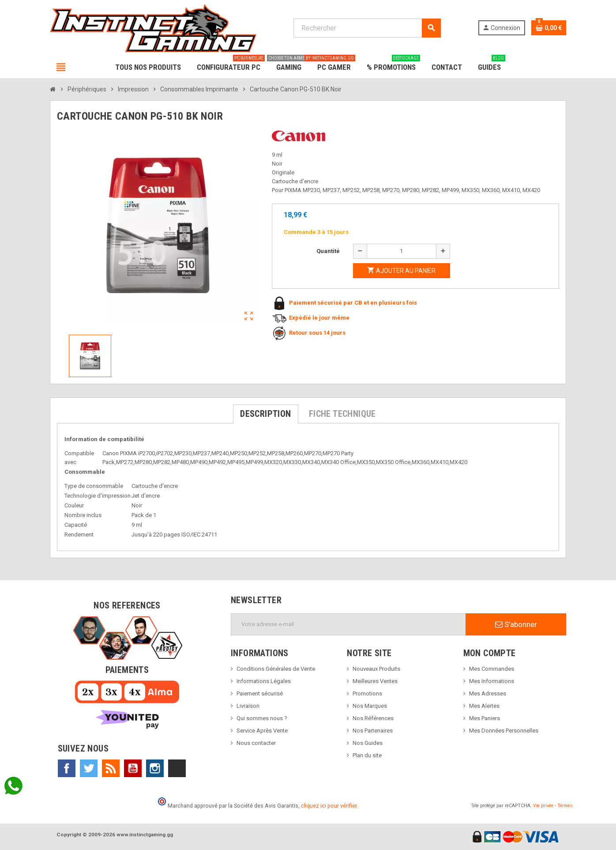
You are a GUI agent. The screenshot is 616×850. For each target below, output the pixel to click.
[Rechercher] (367, 28)
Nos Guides (368, 743)
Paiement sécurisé (260, 693)
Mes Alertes (484, 706)
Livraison (248, 706)
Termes (565, 806)
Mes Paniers (485, 718)
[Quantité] (402, 251)
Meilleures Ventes (375, 681)
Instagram (155, 768)
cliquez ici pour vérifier (329, 806)
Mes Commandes (492, 669)
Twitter (89, 768)
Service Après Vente (262, 731)
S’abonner (516, 624)
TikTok (177, 768)
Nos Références (373, 718)
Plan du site (367, 755)
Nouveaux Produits (376, 669)
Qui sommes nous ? (262, 718)
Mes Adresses (488, 693)
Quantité (328, 251)
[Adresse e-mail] (348, 624)
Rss (111, 768)
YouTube (133, 768)
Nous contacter (256, 743)
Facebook (67, 768)
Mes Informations (492, 681)
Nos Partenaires (373, 731)
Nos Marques (370, 706)
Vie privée (543, 806)
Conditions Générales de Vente (276, 669)
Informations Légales (264, 681)
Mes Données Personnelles (504, 731)
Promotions (367, 693)
